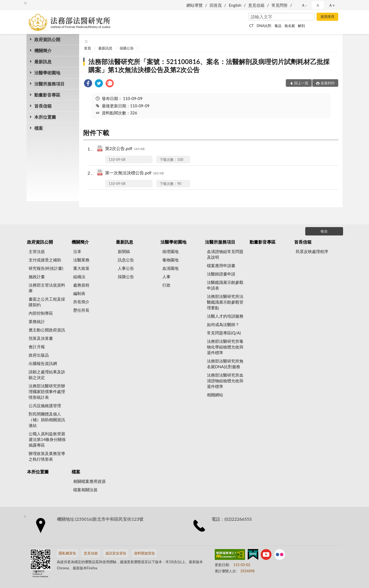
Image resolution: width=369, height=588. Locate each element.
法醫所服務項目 (49, 84)
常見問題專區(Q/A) (224, 333)
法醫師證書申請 (221, 274)
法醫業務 (81, 260)
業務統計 (37, 321)
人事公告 (126, 268)
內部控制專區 (41, 313)
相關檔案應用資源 (89, 481)
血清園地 (170, 268)
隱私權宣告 (67, 553)
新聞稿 (124, 251)
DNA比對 (264, 26)
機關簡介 (43, 50)
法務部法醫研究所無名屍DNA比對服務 (225, 364)
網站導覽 (194, 5)
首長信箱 (43, 106)
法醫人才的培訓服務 (225, 316)
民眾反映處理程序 (312, 251)
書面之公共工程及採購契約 (47, 302)
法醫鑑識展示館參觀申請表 (225, 285)
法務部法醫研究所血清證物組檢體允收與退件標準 (225, 381)
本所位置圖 (45, 117)
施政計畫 (37, 277)
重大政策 (81, 268)
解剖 (301, 26)
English (235, 5)
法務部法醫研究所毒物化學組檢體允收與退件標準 (225, 347)
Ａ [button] (318, 5)
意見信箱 (256, 5)
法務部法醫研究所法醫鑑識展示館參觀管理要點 (225, 302)
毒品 (278, 26)
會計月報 (37, 347)
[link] (88, 84)
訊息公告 (126, 260)
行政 (166, 285)
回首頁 (216, 5)
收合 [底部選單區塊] (324, 231)
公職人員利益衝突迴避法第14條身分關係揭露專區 (47, 439)
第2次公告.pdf (125, 149)
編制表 (79, 293)
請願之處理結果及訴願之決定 (47, 375)
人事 (166, 277)
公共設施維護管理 (45, 406)
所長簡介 (81, 302)
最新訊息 (43, 62)
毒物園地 (170, 260)
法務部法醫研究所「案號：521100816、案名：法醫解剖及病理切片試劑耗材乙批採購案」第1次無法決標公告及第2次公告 (209, 66)
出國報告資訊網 (43, 363)
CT (251, 26)
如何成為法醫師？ (223, 324)
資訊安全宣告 (116, 553)
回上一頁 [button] (301, 83)
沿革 (77, 251)
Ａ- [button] (304, 5)
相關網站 (215, 395)
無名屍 (290, 26)
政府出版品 (39, 355)
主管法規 (37, 251)
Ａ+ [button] (332, 5)
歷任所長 (81, 310)
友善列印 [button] (328, 83)
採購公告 (127, 48)
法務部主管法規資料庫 (47, 288)
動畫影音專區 (47, 95)
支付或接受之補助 (45, 260)
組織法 (79, 277)
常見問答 (280, 5)
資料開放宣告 (145, 553)
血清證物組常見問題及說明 (225, 254)
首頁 (88, 48)
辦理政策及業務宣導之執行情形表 (47, 456)
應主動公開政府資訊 (47, 330)
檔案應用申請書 (221, 265)
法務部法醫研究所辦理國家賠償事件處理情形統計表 (47, 391)
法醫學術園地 (47, 73)
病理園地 (170, 251)
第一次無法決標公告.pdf (134, 173)
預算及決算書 (41, 338)
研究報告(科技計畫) (46, 268)
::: (25, 3)
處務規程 (81, 285)
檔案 (39, 128)
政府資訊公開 (47, 39)
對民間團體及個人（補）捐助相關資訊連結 (47, 420)
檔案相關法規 (85, 490)
